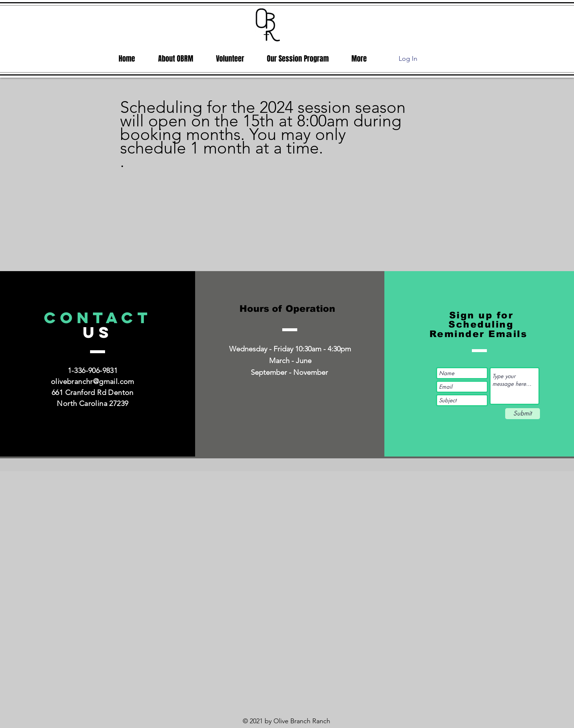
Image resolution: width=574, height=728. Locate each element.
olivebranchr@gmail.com (93, 381)
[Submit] (523, 414)
